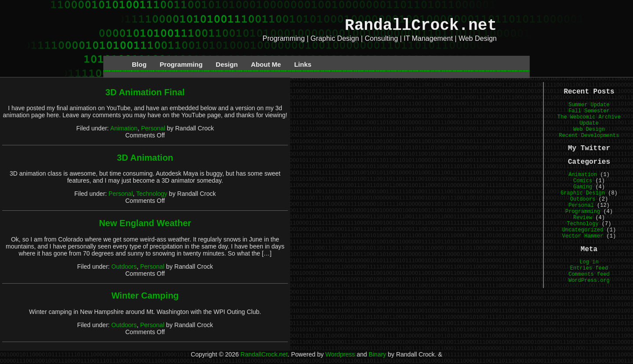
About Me (266, 64)
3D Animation (145, 158)
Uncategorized (583, 230)
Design (227, 64)
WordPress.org (589, 281)
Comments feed (589, 274)
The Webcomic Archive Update (589, 120)
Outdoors (124, 267)
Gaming (583, 187)
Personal (153, 128)
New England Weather (145, 223)
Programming (181, 64)
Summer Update (589, 105)
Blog (139, 64)
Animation (124, 128)
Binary (378, 354)
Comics (583, 181)
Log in (589, 262)
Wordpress (340, 354)
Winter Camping (145, 296)
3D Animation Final (145, 92)
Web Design (589, 130)
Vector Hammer (583, 236)
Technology (152, 194)
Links (303, 64)
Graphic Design (583, 193)
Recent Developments (589, 136)
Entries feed (589, 268)
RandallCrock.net (421, 26)
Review (583, 218)
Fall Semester (589, 111)
